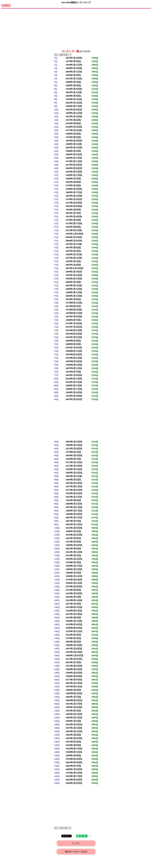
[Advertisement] (76, 29)
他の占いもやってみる (76, 852)
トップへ (6, 5)
